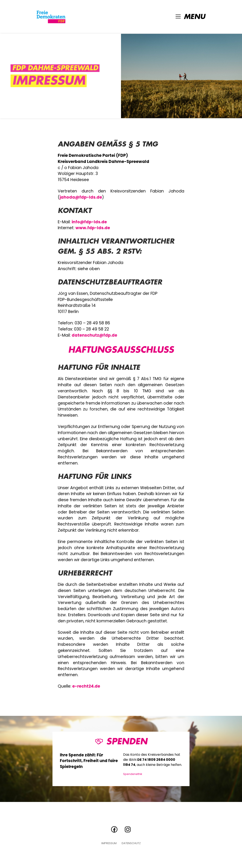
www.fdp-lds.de (93, 228)
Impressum (109, 843)
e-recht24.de (86, 686)
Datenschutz (131, 843)
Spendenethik (133, 774)
